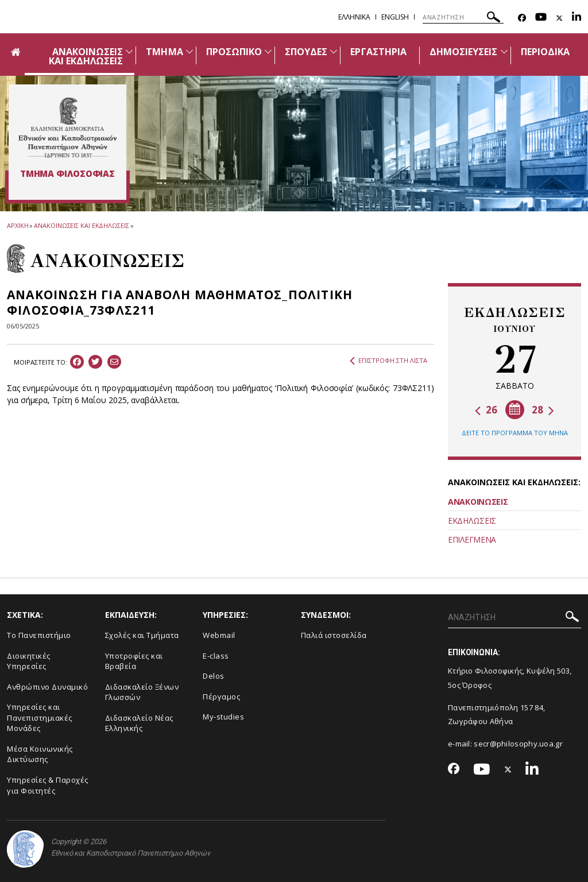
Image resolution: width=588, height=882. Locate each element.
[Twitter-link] (559, 18)
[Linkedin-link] (577, 18)
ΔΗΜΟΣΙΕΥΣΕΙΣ (464, 52)
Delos (214, 676)
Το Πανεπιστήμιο (39, 635)
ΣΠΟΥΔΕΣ (306, 52)
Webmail (219, 635)
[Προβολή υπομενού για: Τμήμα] (189, 51)
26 (486, 410)
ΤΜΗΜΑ (164, 52)
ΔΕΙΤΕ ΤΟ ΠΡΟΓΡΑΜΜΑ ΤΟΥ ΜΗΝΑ (515, 433)
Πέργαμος (221, 697)
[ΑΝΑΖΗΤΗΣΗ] (463, 17)
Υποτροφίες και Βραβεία (134, 661)
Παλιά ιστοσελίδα (334, 635)
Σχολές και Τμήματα (142, 635)
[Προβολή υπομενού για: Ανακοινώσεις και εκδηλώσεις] (129, 51)
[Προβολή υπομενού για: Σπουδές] (334, 51)
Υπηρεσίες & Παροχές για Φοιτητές (48, 785)
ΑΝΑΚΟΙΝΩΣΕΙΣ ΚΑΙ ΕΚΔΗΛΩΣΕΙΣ (86, 56)
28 (543, 410)
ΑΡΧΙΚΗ (18, 225)
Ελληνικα (354, 17)
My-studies (223, 717)
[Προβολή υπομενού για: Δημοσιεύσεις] (504, 51)
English (395, 17)
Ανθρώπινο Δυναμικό (47, 687)
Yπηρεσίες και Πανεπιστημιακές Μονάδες (40, 717)
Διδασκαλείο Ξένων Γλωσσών (142, 692)
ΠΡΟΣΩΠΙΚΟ (234, 52)
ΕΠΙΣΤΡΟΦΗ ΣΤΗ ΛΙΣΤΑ (388, 361)
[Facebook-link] (522, 18)
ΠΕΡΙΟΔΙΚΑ (545, 52)
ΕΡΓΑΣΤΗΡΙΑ (378, 52)
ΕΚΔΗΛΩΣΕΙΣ (472, 521)
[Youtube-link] (541, 18)
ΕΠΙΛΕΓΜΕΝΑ (472, 539)
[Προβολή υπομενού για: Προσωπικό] (268, 51)
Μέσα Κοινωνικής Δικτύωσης (40, 754)
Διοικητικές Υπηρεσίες (29, 661)
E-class (216, 656)
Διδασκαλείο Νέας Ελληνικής (139, 723)
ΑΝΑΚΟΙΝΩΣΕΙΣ (478, 502)
